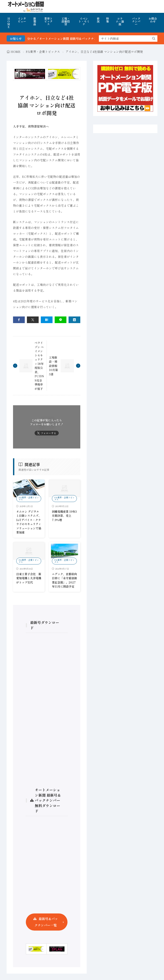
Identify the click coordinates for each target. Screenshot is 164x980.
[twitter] (33, 320)
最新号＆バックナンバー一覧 (46, 922)
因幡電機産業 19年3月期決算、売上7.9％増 (64, 516)
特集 (108, 20)
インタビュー (22, 20)
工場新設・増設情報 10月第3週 (53, 366)
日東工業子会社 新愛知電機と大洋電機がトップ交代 (29, 578)
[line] (61, 320)
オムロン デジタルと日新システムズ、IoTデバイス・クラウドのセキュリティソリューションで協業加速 (29, 522)
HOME (9, 23)
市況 (98, 20)
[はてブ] (47, 320)
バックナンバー (136, 21)
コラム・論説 (120, 21)
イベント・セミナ (84, 21)
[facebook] (19, 320)
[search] (154, 39)
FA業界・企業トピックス (43, 52)
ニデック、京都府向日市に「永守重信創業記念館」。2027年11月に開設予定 (64, 580)
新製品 (35, 21)
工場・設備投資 (66, 21)
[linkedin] (74, 320)
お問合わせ (153, 20)
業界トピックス (48, 21)
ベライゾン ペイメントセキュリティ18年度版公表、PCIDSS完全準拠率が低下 (39, 366)
